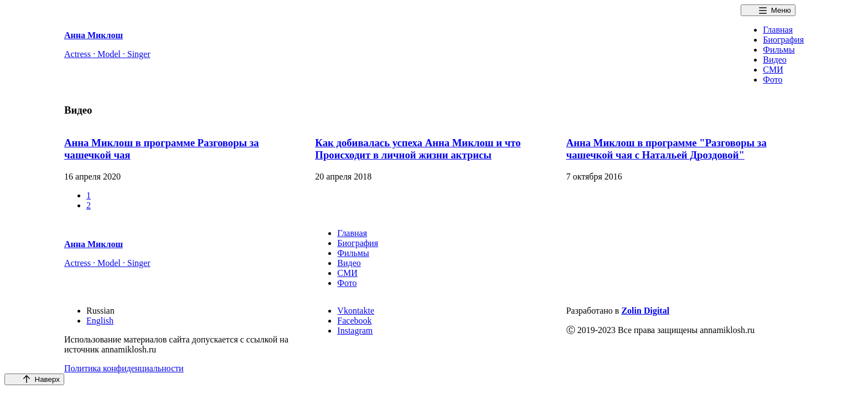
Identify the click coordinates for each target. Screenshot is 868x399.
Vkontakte (356, 311)
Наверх (47, 379)
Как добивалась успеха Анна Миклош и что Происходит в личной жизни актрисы (418, 149)
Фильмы (779, 50)
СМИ (773, 70)
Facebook (354, 321)
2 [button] (89, 205)
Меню (781, 10)
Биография (783, 40)
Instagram (355, 331)
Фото (773, 80)
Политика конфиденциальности (124, 368)
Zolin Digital (645, 311)
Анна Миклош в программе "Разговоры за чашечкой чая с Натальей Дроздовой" (666, 149)
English (100, 321)
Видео (774, 60)
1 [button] (89, 195)
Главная (778, 30)
